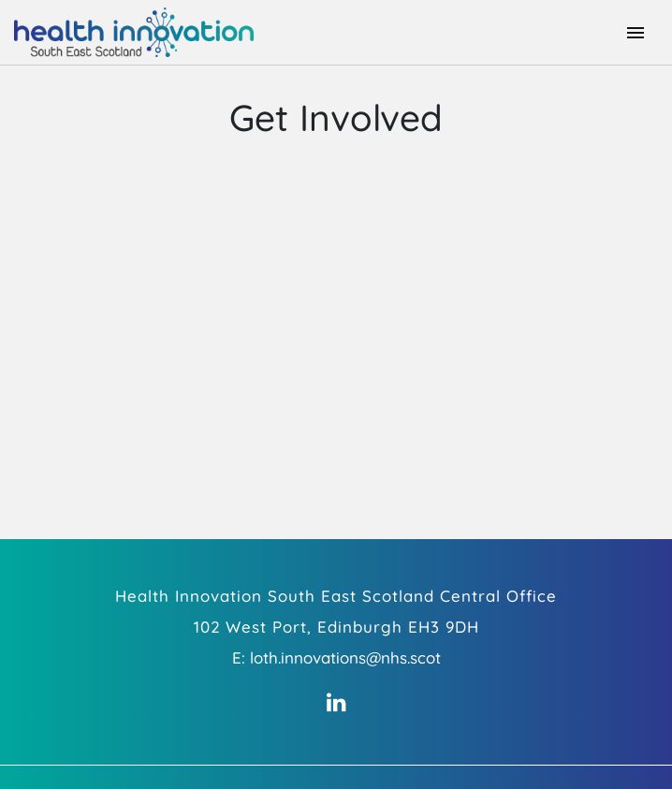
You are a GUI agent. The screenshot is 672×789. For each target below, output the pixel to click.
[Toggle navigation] (635, 33)
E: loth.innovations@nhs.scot (336, 657)
